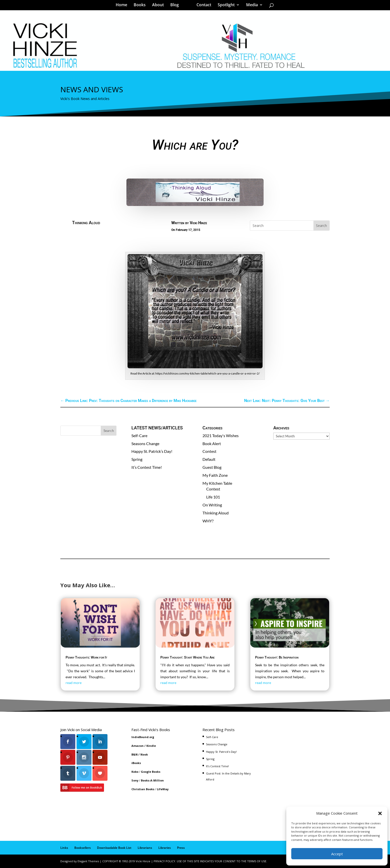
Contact (202, 6)
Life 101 (213, 497)
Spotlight (224, 6)
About (160, 6)
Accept (337, 854)
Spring (137, 459)
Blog (176, 6)
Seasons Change (145, 443)
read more (74, 683)
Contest (209, 451)
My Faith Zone (215, 475)
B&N (135, 754)
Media (250, 6)
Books (141, 6)
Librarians (145, 848)
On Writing (212, 505)
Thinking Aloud (86, 223)
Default (209, 459)
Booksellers (83, 848)
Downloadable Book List (114, 848)
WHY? (208, 521)
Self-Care (139, 435)
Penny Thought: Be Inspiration (277, 657)
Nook (144, 754)
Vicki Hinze (198, 223)
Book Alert (212, 443)
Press (181, 848)
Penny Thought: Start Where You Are (188, 657)
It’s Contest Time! (147, 467)
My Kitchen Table (217, 483)
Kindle (151, 746)
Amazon (138, 746)
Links (64, 848)
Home (123, 6)
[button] (380, 813)
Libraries (165, 848)
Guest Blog (212, 467)
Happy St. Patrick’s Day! (152, 451)
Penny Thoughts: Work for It (86, 657)
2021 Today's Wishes (221, 435)
